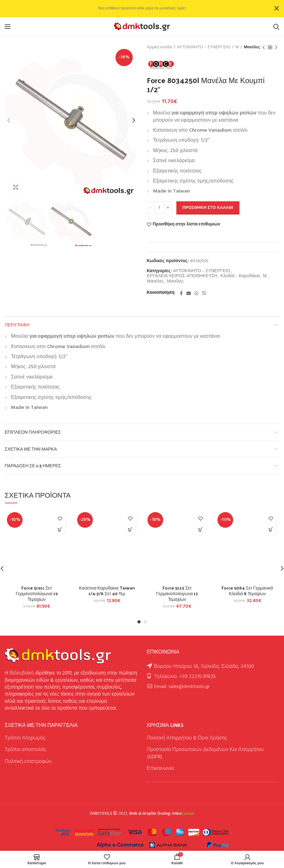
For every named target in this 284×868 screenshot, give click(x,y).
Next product (276, 48)
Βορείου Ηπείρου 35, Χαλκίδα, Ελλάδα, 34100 (204, 667)
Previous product (264, 48)
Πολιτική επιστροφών (28, 762)
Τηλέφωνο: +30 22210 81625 (185, 677)
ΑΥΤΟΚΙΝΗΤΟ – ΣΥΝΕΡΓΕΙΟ (204, 47)
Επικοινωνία (161, 769)
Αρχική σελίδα (159, 47)
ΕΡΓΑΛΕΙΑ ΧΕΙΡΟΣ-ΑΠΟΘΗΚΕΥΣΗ (182, 276)
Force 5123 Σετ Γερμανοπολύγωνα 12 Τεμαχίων (177, 594)
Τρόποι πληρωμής (25, 738)
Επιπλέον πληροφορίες (33, 432)
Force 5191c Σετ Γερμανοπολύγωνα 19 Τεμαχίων (37, 594)
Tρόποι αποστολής (25, 750)
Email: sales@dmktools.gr (182, 687)
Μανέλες (252, 47)
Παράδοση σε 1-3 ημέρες (33, 466)
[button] (60, 529)
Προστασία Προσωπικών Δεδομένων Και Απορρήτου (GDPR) (205, 753)
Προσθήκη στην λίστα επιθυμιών (187, 225)
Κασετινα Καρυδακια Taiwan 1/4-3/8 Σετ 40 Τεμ (107, 591)
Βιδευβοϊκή (22, 673)
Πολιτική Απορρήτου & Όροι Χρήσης (187, 738)
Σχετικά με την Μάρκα (31, 449)
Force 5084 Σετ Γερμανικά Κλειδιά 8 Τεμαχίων (247, 591)
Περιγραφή (17, 325)
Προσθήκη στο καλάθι (208, 208)
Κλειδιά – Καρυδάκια (240, 276)
